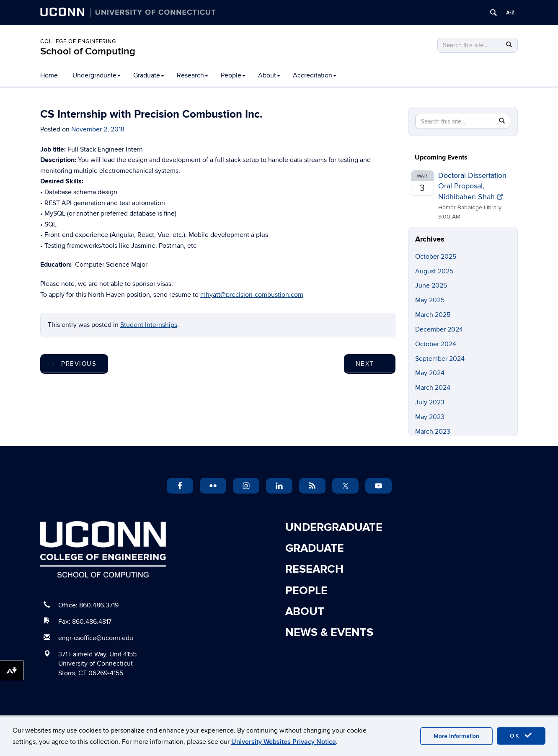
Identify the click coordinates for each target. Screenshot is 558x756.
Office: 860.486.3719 (88, 605)
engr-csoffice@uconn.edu (96, 638)
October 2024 (436, 344)
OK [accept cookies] (521, 735)
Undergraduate (97, 75)
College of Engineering (78, 41)
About (269, 75)
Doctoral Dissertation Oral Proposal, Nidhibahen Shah (472, 186)
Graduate (149, 75)
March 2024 (433, 388)
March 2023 (433, 432)
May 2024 (430, 373)
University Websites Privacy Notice (284, 742)
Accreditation (315, 75)
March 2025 (433, 315)
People (233, 75)
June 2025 (431, 285)
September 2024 (440, 359)
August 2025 (434, 271)
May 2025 (430, 300)
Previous (74, 364)
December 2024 (439, 329)
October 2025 (436, 257)
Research (192, 75)
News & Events (329, 633)
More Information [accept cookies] (456, 736)
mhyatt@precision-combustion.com (252, 295)
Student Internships (149, 325)
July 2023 (430, 402)
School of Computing (88, 51)
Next (370, 364)
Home (49, 75)
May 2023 (430, 417)
